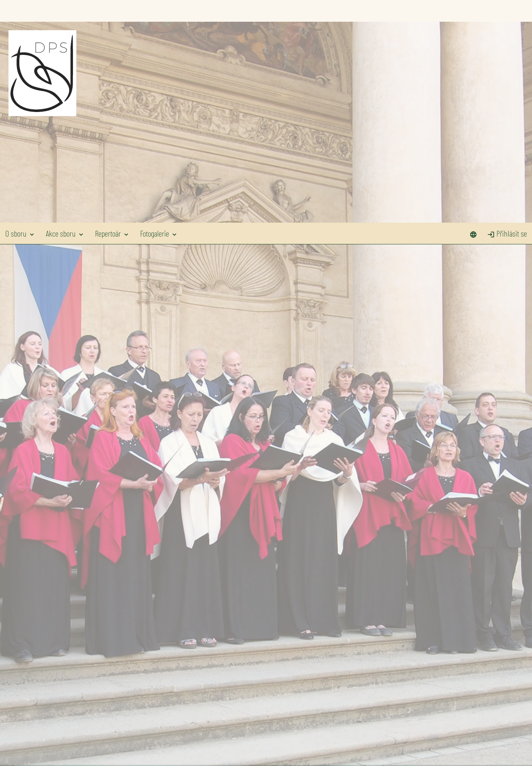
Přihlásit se (507, 11)
